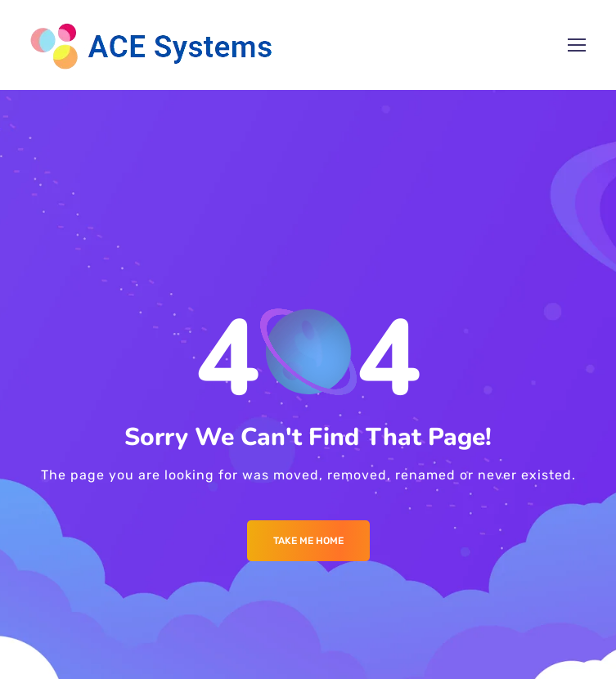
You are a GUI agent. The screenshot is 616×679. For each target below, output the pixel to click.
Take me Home (308, 541)
